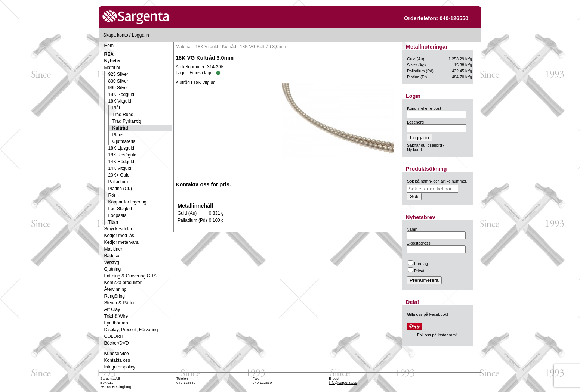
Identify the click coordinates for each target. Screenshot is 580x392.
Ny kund (414, 150)
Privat (416, 271)
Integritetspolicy (120, 367)
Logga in (141, 35)
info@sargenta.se (343, 382)
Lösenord (415, 122)
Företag (418, 264)
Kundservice (117, 354)
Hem (109, 46)
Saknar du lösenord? (426, 145)
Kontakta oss (117, 360)
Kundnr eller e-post (424, 108)
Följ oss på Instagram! (437, 335)
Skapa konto (116, 35)
